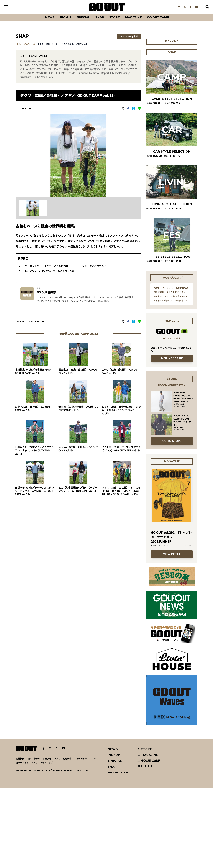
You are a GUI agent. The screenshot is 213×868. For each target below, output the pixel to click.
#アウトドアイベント (177, 292)
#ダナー (158, 296)
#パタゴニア (181, 301)
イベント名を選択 (129, 36)
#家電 (157, 288)
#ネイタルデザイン (163, 301)
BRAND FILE (118, 772)
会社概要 (20, 759)
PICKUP (66, 17)
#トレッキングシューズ (176, 296)
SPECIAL (83, 17)
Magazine (133, 17)
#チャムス (168, 288)
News (50, 17)
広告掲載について (51, 759)
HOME (18, 44)
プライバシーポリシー (85, 759)
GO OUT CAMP (158, 17)
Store (114, 17)
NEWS (113, 749)
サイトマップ (46, 762)
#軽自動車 (159, 292)
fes (33, 44)
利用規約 (67, 759)
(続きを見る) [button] (103, 301)
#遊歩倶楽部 (182, 288)
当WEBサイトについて (26, 762)
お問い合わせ (34, 759)
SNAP (100, 17)
